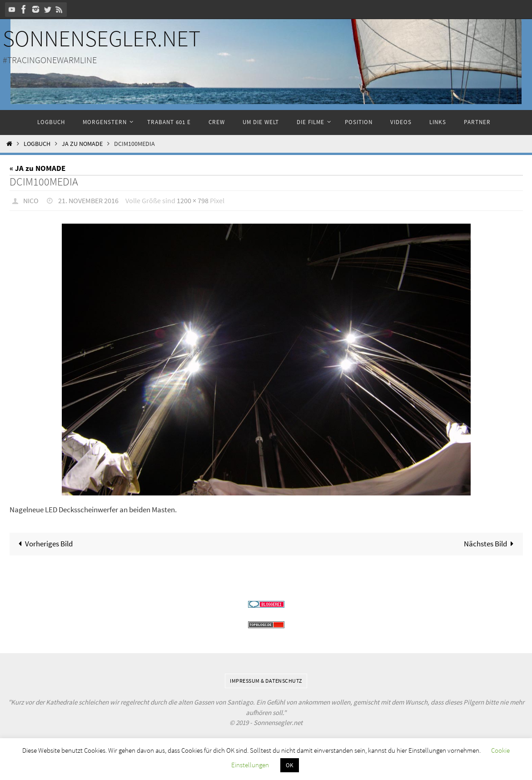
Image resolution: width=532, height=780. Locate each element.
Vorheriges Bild (44, 543)
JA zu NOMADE (82, 144)
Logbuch (37, 144)
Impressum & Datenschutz (266, 680)
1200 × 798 (193, 200)
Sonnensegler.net (102, 38)
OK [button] (290, 765)
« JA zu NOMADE (37, 168)
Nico (31, 200)
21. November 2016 (88, 200)
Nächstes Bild (490, 543)
